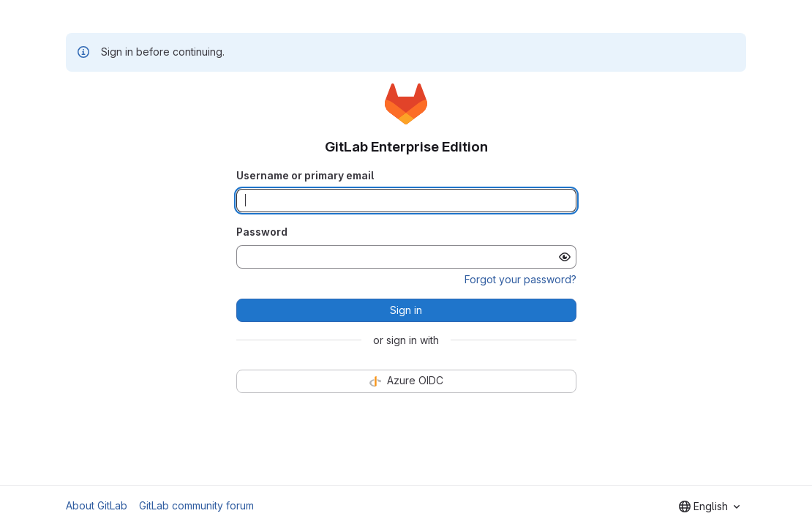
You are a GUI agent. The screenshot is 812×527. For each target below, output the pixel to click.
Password (262, 232)
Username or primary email (305, 175)
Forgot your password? (520, 279)
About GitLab (97, 505)
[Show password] (565, 257)
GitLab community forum (196, 505)
